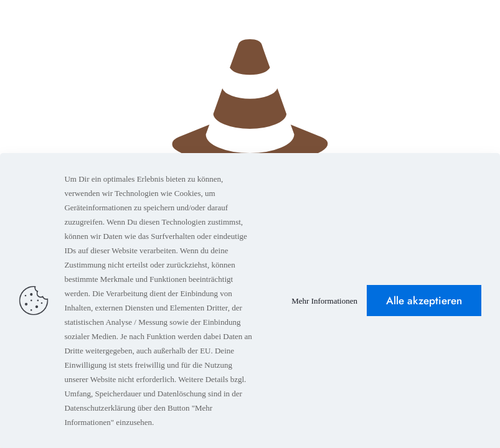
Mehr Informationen (324, 301)
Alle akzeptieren (424, 301)
